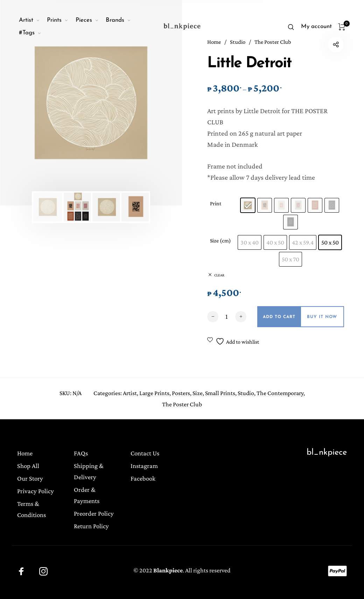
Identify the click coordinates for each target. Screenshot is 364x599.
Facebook (143, 478)
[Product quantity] (227, 316)
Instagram (144, 466)
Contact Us (145, 453)
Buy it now (322, 317)
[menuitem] (33, 20)
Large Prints (154, 394)
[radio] (248, 205)
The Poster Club (182, 405)
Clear (219, 275)
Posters (181, 394)
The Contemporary (280, 394)
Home (25, 453)
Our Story (30, 478)
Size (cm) (220, 240)
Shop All (28, 466)
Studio (246, 394)
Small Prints (220, 394)
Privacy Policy (36, 491)
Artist (130, 394)
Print (216, 203)
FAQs (81, 453)
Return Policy (91, 526)
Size (198, 394)
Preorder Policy (94, 513)
